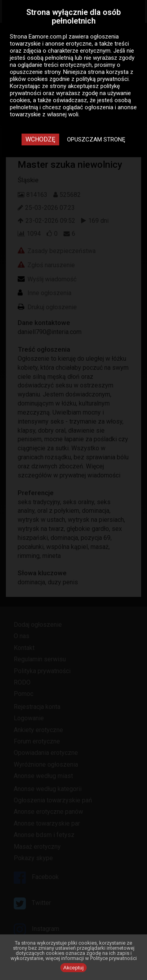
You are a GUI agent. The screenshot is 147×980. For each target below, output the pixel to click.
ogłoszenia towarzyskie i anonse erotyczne (64, 40)
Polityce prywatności (113, 958)
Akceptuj (74, 968)
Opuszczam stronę (96, 139)
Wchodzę (40, 139)
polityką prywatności (102, 79)
